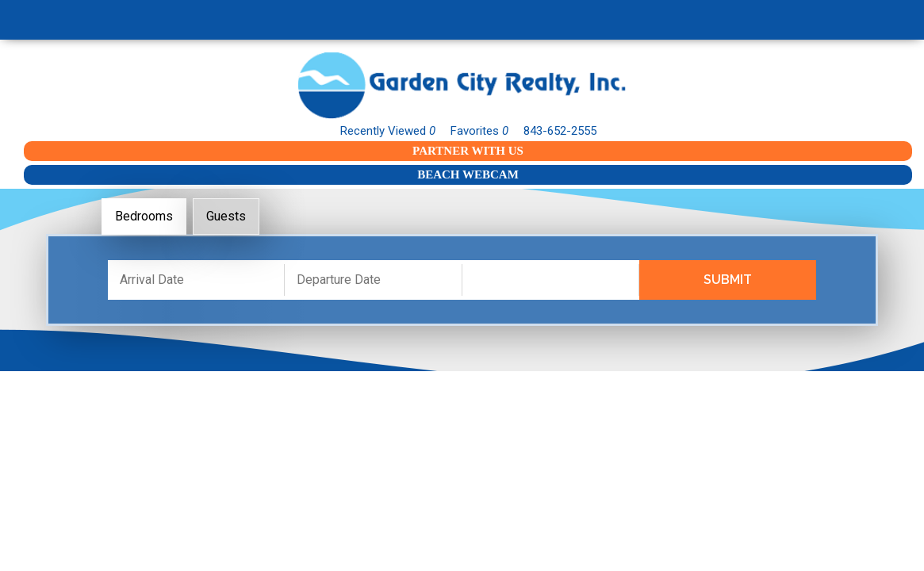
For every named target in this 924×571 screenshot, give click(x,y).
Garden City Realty (462, 85)
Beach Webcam (468, 174)
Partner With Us (468, 151)
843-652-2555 (560, 131)
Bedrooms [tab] (144, 216)
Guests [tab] (226, 216)
